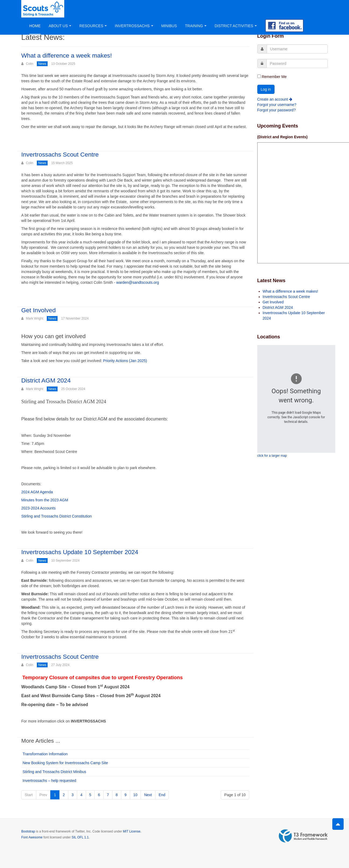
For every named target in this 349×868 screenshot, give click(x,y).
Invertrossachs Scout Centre (60, 154)
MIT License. (132, 831)
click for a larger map (272, 456)
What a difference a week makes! (67, 55)
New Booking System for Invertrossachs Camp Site (65, 763)
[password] (297, 63)
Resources (93, 26)
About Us (60, 26)
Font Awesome (32, 837)
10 (136, 795)
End (162, 795)
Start (29, 795)
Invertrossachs (134, 26)
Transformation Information (45, 754)
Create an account (275, 99)
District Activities (236, 26)
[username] (297, 49)
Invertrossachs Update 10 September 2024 (80, 552)
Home (35, 26)
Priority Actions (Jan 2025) (125, 361)
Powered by (303, 836)
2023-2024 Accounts (38, 508)
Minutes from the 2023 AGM (45, 500)
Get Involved (39, 310)
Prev (43, 795)
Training (196, 26)
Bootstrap (28, 831)
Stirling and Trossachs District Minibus (54, 772)
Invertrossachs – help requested (49, 781)
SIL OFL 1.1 (80, 837)
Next (148, 795)
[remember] (259, 76)
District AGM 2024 (46, 380)
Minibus (169, 26)
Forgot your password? (277, 110)
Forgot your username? (277, 105)
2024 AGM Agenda (37, 492)
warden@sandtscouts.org (138, 282)
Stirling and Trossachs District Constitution (56, 516)
